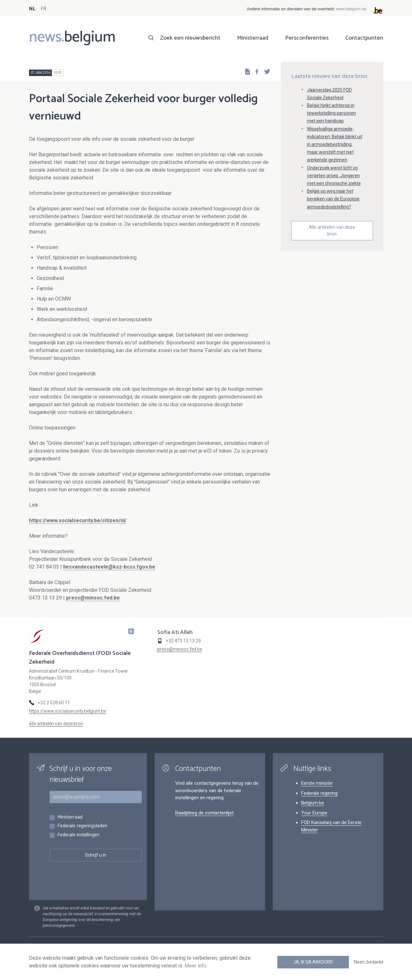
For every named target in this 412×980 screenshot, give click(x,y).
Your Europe (314, 813)
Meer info (196, 966)
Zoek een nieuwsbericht (190, 38)
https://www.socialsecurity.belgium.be (67, 711)
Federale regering (319, 793)
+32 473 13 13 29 (183, 641)
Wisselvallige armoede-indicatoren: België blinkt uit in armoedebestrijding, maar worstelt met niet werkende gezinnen (335, 144)
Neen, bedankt (369, 962)
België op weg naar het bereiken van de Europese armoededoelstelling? (333, 199)
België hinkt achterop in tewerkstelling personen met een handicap (331, 113)
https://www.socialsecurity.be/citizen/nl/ (78, 520)
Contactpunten (364, 38)
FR (43, 9)
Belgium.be (313, 803)
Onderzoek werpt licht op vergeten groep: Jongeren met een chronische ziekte (334, 176)
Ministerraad (253, 38)
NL (32, 9)
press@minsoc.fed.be (93, 598)
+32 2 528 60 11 (54, 703)
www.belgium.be (351, 9)
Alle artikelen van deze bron (332, 231)
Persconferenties (307, 38)
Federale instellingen (78, 835)
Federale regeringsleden (82, 826)
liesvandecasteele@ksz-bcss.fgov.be (109, 567)
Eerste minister (317, 783)
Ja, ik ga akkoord (313, 962)
